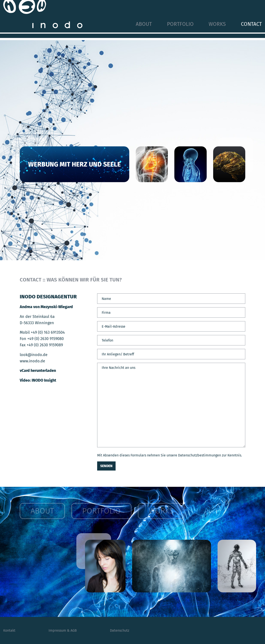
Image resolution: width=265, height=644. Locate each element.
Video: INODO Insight (38, 380)
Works (217, 24)
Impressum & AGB (63, 630)
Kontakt (9, 630)
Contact (251, 24)
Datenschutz (120, 630)
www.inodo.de (32, 361)
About (144, 24)
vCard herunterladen (38, 371)
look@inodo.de (34, 355)
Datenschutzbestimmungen (200, 455)
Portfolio (180, 24)
